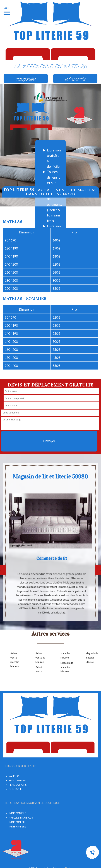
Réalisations (18, 785)
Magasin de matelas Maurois (92, 658)
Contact (15, 789)
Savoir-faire (17, 780)
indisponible (17, 822)
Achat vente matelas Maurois (15, 660)
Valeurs (14, 776)
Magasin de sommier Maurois (67, 667)
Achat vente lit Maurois (40, 658)
